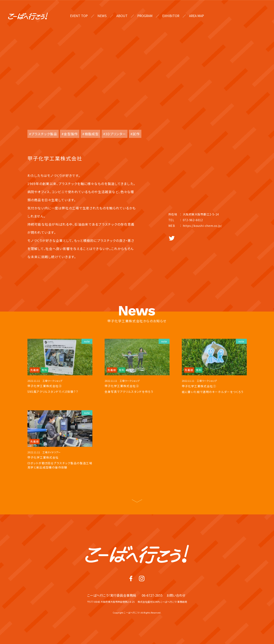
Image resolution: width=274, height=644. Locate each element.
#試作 (135, 134)
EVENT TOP (79, 16)
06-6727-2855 (152, 601)
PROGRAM (145, 16)
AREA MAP (197, 16)
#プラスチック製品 (43, 134)
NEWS (102, 16)
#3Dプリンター (115, 134)
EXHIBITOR (171, 16)
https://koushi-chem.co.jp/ (203, 226)
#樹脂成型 (90, 134)
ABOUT (122, 16)
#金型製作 (70, 134)
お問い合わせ (176, 601)
